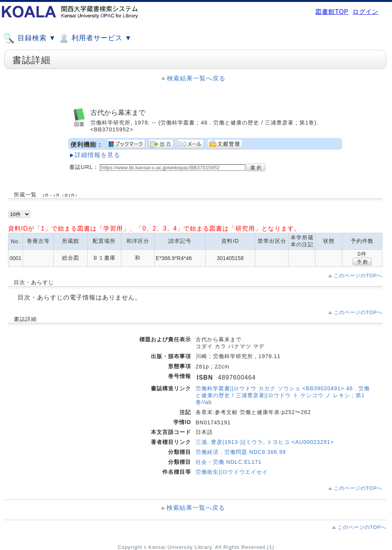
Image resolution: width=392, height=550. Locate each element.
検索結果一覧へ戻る (196, 78)
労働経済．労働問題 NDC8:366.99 (241, 452)
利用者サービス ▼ (95, 38)
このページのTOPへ (358, 276)
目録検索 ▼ (29, 38)
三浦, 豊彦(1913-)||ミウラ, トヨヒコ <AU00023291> (265, 442)
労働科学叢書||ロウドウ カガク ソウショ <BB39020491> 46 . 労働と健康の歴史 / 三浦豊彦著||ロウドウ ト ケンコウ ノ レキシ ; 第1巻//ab (283, 395)
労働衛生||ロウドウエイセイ (232, 472)
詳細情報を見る (97, 155)
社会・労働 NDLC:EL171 (229, 462)
